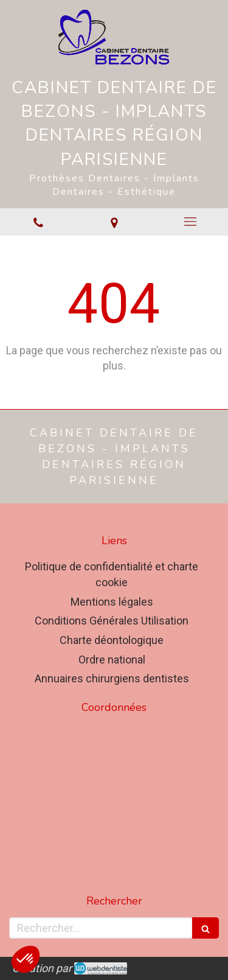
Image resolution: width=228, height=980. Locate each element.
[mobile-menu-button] (190, 222)
